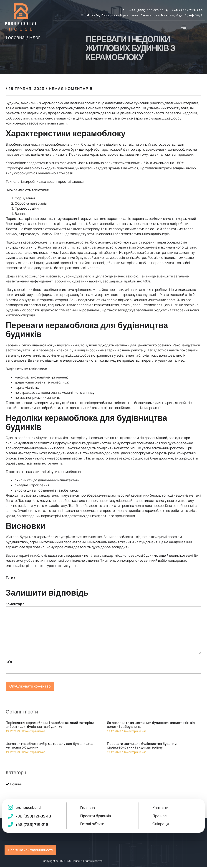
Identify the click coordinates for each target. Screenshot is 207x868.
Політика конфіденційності (30, 851)
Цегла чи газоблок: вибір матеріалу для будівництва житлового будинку (50, 747)
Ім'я (9, 663)
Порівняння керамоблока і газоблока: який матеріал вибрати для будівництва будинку (50, 726)
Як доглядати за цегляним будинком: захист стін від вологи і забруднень (151, 726)
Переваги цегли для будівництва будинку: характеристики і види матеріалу (142, 747)
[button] (184, 27)
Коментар (15, 605)
